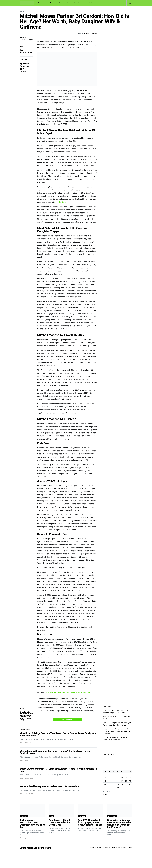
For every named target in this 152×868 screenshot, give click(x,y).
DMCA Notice (106, 848)
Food (75, 3)
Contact (130, 848)
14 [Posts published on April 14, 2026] (109, 781)
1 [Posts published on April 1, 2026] (114, 775)
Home (40, 3)
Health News (61, 3)
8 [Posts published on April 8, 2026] (114, 778)
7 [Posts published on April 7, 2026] (109, 778)
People (23, 12)
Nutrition (70, 3)
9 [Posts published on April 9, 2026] (118, 778)
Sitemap (124, 848)
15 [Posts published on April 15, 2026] (114, 781)
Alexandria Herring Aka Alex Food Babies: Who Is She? (69, 692)
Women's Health (112, 816)
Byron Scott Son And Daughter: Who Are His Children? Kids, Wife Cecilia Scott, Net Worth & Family (26, 716)
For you (81, 3)
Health (45, 3)
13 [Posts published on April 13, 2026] (105, 781)
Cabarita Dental (60, 202)
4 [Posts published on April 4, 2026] (126, 775)
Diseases (53, 3)
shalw (21, 50)
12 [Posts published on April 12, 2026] (130, 778)
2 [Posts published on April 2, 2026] (118, 775)
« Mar (105, 795)
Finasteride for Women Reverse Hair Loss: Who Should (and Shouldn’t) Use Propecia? (117, 731)
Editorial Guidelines (95, 848)
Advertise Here (90, 3)
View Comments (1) (67, 719)
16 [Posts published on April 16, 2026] (118, 781)
